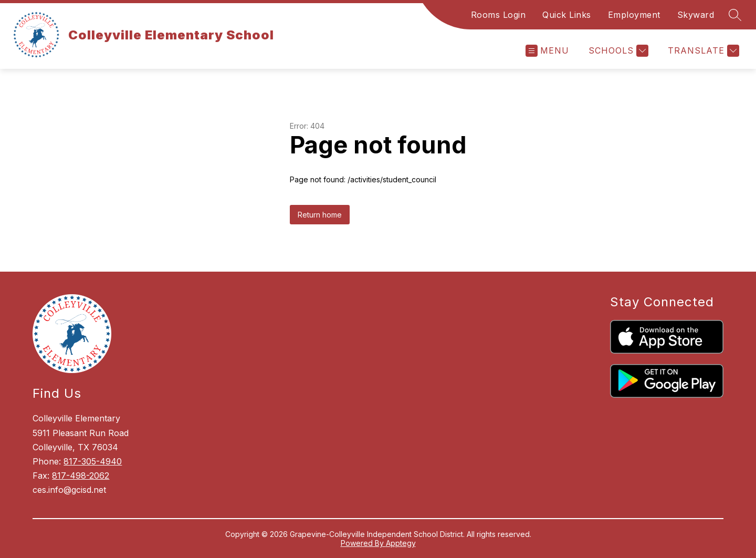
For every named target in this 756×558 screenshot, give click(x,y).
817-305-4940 (93, 461)
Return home (320, 215)
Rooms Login (498, 15)
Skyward (696, 15)
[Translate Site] (702, 51)
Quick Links (567, 15)
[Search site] (735, 15)
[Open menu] (547, 51)
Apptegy (401, 543)
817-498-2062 (81, 476)
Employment (634, 15)
